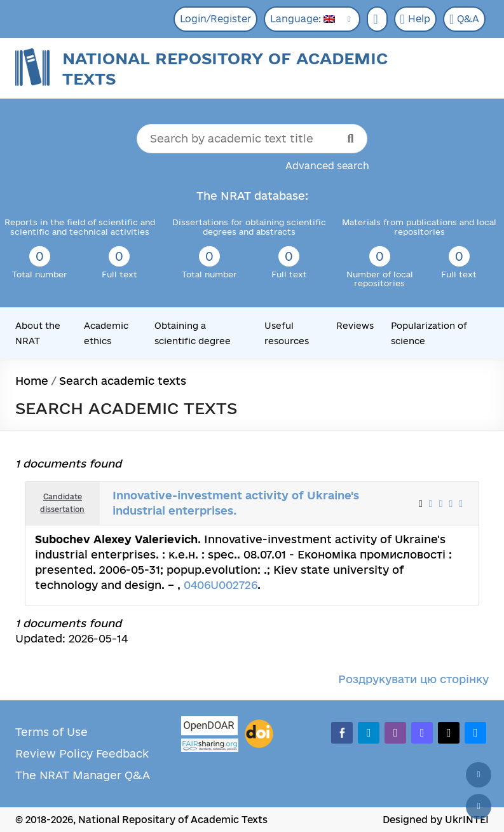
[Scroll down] (479, 807)
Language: (303, 19)
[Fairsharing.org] (210, 745)
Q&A (464, 19)
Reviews (355, 326)
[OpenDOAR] (210, 727)
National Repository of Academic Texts (225, 68)
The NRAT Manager (68, 775)
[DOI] (259, 734)
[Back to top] (479, 775)
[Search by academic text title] (252, 139)
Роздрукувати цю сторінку (413, 679)
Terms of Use (51, 732)
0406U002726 (221, 585)
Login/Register (215, 19)
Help (415, 19)
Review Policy (54, 753)
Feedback (122, 753)
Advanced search (327, 166)
